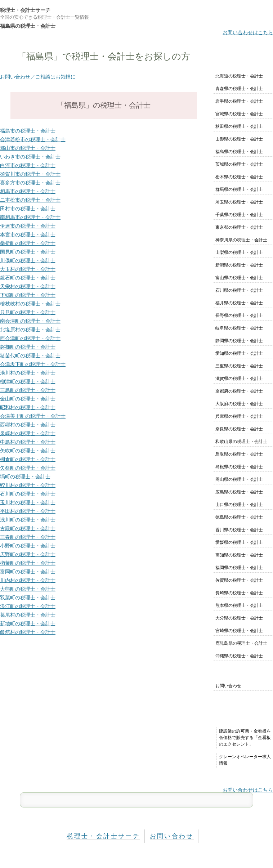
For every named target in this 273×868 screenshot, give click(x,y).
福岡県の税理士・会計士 (239, 568)
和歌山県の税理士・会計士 (241, 442)
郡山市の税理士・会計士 (28, 148)
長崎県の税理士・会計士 (239, 593)
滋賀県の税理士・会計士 (239, 379)
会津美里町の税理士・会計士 (33, 416)
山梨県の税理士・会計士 (239, 252)
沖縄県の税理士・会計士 (239, 656)
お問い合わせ (228, 686)
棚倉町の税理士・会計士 (28, 459)
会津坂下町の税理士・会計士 (33, 364)
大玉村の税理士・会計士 (28, 269)
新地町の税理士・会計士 (28, 623)
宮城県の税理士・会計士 (239, 114)
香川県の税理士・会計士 (239, 530)
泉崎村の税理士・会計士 (28, 433)
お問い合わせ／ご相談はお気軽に (38, 77)
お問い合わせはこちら (248, 32)
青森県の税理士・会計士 (239, 89)
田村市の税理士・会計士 (28, 209)
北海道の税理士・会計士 (239, 76)
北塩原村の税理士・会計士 (30, 330)
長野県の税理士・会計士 (239, 316)
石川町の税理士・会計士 (28, 494)
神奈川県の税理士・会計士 (241, 240)
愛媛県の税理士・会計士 (239, 542)
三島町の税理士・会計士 (28, 390)
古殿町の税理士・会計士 (28, 528)
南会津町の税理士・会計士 (30, 321)
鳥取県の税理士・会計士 (239, 454)
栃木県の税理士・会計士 (239, 177)
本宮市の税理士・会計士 (28, 234)
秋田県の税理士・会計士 (239, 126)
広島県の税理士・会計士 (239, 492)
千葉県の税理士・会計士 (239, 215)
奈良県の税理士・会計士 (239, 429)
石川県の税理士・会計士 (239, 290)
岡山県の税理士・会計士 (239, 479)
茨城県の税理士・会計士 (239, 164)
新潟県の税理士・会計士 (239, 265)
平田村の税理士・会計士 (28, 511)
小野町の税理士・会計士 (28, 546)
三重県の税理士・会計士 (239, 366)
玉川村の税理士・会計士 (28, 502)
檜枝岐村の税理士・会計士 (30, 304)
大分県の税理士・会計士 (239, 618)
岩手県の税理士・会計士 (239, 101)
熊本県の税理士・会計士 (239, 605)
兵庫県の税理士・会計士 (239, 416)
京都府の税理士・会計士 (239, 391)
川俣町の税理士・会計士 (28, 260)
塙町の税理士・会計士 (25, 476)
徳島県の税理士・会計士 (239, 517)
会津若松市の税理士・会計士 (33, 139)
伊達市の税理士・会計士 (28, 226)
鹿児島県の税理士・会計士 (241, 643)
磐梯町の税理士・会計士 (28, 347)
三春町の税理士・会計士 (28, 537)
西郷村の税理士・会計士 (28, 425)
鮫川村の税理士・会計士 (28, 485)
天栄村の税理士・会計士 (28, 286)
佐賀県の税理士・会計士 (239, 580)
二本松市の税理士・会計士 (30, 200)
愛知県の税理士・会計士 (239, 353)
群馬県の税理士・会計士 (239, 189)
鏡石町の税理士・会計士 (28, 278)
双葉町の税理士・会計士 (28, 598)
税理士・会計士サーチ (25, 10)
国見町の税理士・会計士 (28, 252)
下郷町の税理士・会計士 (28, 295)
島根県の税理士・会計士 (239, 467)
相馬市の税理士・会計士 (28, 191)
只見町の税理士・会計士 (28, 312)
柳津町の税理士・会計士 (28, 381)
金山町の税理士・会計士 (28, 399)
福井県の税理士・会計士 (239, 303)
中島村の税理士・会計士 (28, 442)
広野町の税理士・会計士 (28, 554)
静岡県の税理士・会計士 (239, 341)
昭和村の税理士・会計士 (28, 407)
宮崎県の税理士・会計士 (239, 631)
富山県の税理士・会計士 (239, 278)
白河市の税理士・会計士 (28, 165)
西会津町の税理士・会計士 (30, 338)
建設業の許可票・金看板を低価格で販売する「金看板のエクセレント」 (245, 738)
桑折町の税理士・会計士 (28, 243)
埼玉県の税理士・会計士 (239, 202)
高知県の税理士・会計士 (239, 555)
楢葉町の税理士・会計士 (28, 563)
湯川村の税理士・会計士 (28, 373)
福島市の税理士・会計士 (28, 131)
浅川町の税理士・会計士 (28, 520)
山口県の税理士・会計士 (239, 505)
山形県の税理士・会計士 (239, 139)
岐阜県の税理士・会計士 (239, 328)
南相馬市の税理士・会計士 (30, 217)
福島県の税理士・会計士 (239, 152)
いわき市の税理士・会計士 (30, 157)
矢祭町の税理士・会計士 (28, 468)
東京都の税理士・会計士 (239, 227)
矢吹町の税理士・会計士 (28, 451)
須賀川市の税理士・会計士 (30, 174)
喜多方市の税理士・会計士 (30, 183)
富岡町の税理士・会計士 (28, 572)
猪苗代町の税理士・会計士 (30, 355)
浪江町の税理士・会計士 (28, 606)
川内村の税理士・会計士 (28, 580)
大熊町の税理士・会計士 (28, 589)
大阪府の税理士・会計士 (239, 404)
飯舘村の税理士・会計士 (28, 632)
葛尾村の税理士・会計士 (28, 615)
